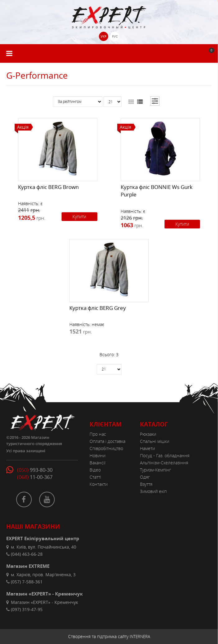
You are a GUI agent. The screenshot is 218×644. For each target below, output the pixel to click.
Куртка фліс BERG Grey (98, 308)
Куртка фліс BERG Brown (48, 187)
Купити (79, 216)
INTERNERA (140, 637)
